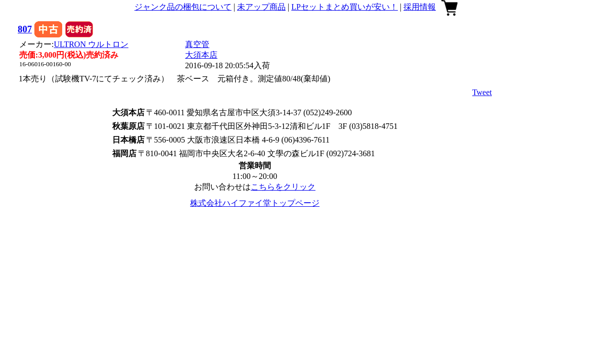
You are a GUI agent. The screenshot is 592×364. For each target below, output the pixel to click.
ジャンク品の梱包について (183, 7)
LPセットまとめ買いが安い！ (345, 7)
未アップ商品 (261, 7)
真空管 (197, 44)
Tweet (482, 92)
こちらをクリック (283, 187)
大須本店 (201, 55)
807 (25, 29)
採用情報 (420, 7)
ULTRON (91, 44)
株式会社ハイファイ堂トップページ (255, 203)
